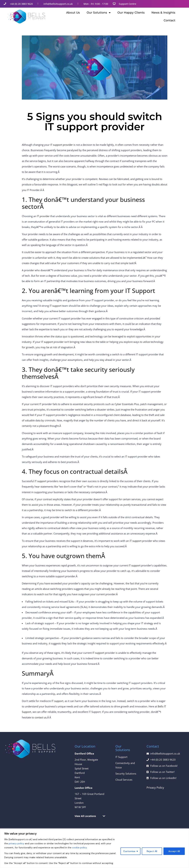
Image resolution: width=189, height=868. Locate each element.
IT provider (43, 216)
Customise (129, 851)
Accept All (174, 851)
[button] (90, 816)
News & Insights (163, 13)
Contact (169, 20)
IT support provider (62, 145)
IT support (55, 306)
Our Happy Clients (131, 13)
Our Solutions (99, 13)
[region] (94, 848)
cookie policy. (80, 847)
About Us (73, 13)
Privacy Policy (155, 788)
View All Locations (85, 816)
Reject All (152, 851)
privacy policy (16, 843)
